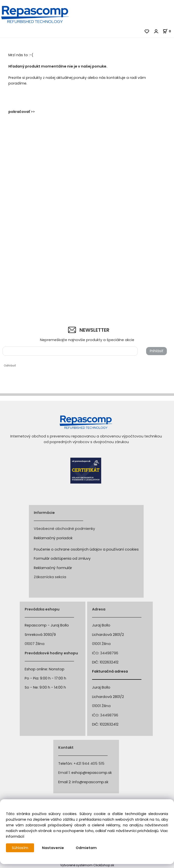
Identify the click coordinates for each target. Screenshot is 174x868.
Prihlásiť (156, 351)
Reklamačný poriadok (53, 538)
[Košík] (168, 31)
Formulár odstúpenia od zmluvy (62, 558)
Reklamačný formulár (53, 568)
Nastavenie (53, 848)
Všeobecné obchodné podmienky (64, 529)
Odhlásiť (10, 365)
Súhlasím (20, 848)
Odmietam (86, 848)
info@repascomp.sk (90, 782)
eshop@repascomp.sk (92, 773)
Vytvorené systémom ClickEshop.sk (87, 865)
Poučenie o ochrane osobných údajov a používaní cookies (86, 549)
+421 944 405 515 (89, 764)
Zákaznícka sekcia (50, 577)
